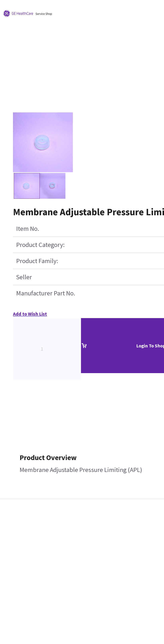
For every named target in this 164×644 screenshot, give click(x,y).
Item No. (28, 229)
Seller (24, 277)
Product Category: (40, 245)
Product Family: (37, 261)
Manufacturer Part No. (46, 293)
